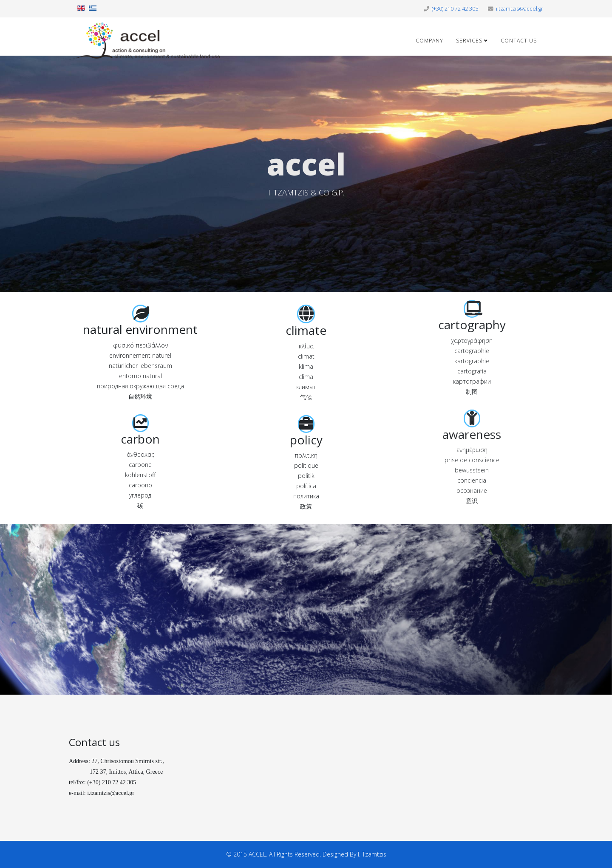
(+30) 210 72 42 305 (455, 9)
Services (469, 41)
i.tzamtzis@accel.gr (520, 9)
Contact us (519, 41)
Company (429, 41)
